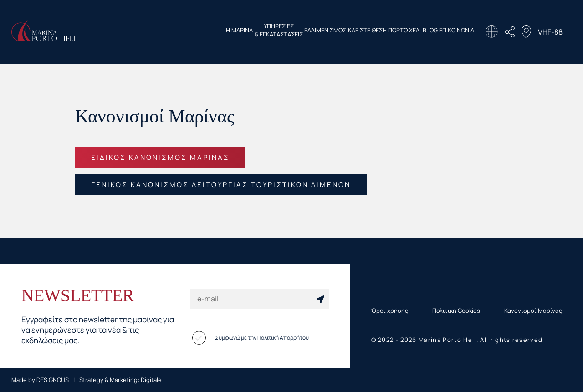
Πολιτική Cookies (456, 311)
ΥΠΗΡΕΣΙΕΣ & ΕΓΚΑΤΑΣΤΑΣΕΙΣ (215, 32)
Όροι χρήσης (390, 311)
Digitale (151, 380)
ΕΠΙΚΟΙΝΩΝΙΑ (457, 32)
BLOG (417, 32)
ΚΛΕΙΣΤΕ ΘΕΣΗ (329, 32)
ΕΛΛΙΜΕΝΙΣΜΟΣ (275, 32)
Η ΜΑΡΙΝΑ (164, 32)
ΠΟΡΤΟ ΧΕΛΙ (379, 32)
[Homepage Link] (43, 38)
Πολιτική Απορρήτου (283, 338)
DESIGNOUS (53, 380)
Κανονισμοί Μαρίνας (533, 311)
